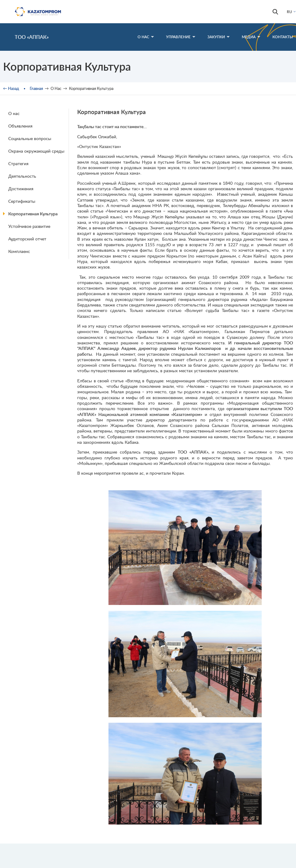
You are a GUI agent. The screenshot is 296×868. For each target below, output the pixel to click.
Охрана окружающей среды (36, 151)
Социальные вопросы (30, 138)
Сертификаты (22, 201)
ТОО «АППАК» (32, 37)
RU (289, 12)
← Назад (11, 88)
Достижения (21, 189)
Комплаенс (19, 251)
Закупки (218, 37)
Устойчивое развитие (29, 226)
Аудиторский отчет (27, 239)
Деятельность (22, 176)
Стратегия (18, 163)
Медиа (251, 37)
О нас (14, 113)
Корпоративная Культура (33, 214)
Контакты (283, 37)
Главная (36, 88)
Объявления (20, 126)
